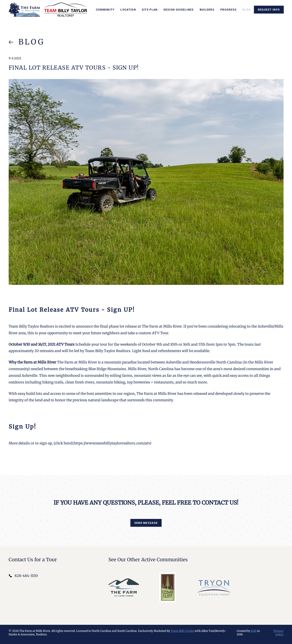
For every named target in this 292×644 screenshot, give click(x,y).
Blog (247, 10)
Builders (207, 10)
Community (105, 10)
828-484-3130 (26, 576)
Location (128, 10)
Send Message (146, 523)
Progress (228, 10)
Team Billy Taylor (182, 631)
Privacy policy (279, 633)
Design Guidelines (179, 10)
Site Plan (150, 10)
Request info (269, 10)
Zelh (254, 631)
